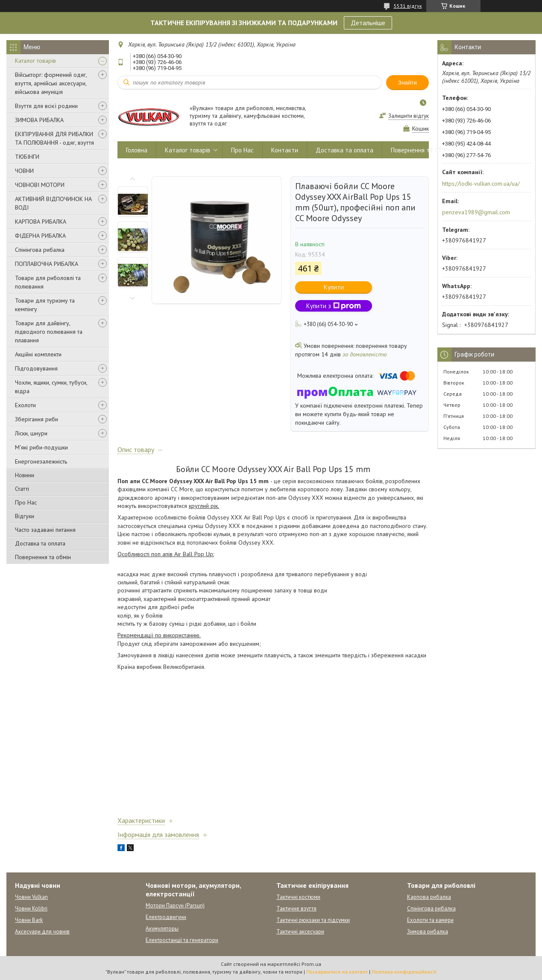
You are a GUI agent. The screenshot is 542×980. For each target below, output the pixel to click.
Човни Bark (29, 920)
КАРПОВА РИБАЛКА (41, 222)
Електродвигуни (166, 917)
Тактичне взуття (296, 909)
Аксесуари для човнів (42, 932)
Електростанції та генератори (182, 940)
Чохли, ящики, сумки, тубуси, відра (51, 387)
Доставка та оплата (40, 543)
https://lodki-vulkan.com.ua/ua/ (481, 184)
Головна (137, 150)
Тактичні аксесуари (300, 932)
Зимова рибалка (428, 932)
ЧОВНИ (24, 171)
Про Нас (26, 502)
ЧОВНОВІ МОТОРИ (40, 185)
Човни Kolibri (31, 909)
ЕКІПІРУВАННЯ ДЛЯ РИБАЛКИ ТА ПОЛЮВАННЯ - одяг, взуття (54, 138)
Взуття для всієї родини (46, 106)
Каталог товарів (35, 61)
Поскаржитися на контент (337, 972)
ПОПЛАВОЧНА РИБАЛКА (47, 264)
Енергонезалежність (41, 461)
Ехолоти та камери (430, 920)
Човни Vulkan (31, 897)
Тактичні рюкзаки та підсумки (313, 920)
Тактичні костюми (298, 897)
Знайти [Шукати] (407, 83)
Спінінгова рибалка (40, 250)
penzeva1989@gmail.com (476, 212)
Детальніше (368, 23)
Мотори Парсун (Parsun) (175, 906)
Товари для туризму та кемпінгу (45, 305)
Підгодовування (36, 368)
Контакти (285, 150)
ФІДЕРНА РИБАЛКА (40, 236)
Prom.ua (311, 964)
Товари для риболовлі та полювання (48, 282)
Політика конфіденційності (404, 972)
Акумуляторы (162, 929)
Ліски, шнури (31, 433)
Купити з (334, 306)
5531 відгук (408, 6)
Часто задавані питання (45, 530)
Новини (25, 475)
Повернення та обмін (43, 557)
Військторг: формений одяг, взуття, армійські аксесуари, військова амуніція (51, 83)
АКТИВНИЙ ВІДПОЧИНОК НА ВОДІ (53, 203)
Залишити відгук (409, 116)
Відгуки (25, 516)
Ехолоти (25, 405)
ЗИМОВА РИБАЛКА (39, 120)
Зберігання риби (37, 419)
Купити (334, 287)
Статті (22, 489)
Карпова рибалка (429, 897)
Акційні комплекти (38, 354)
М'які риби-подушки (41, 447)
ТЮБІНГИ (27, 157)
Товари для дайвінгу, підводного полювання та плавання (49, 332)
